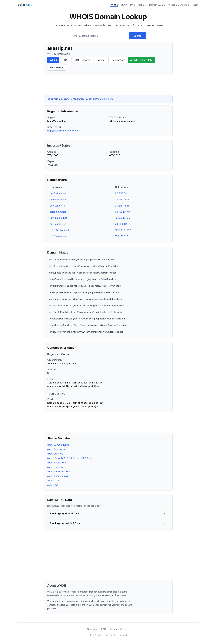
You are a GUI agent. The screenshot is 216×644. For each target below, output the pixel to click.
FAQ (104, 629)
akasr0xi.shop (55, 454)
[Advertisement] (108, 85)
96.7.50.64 (121, 193)
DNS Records (83, 60)
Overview (92, 629)
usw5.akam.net (58, 199)
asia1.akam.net (58, 212)
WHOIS (114, 5)
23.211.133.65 (122, 206)
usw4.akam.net (58, 218)
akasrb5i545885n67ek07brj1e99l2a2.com (71, 458)
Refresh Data (57, 67)
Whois (53, 60)
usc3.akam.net (58, 193)
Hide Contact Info (141, 60)
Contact (125, 629)
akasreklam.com (57, 463)
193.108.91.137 (123, 230)
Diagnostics (117, 60)
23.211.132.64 (122, 199)
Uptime (142, 5)
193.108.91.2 (122, 236)
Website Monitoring (179, 5)
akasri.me (53, 485)
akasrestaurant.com (59, 472)
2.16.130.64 (121, 224)
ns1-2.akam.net (58, 236)
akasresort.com (56, 467)
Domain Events (157, 5)
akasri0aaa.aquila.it (58, 476)
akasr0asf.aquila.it (57, 449)
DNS (133, 5)
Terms (113, 629)
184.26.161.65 (122, 218)
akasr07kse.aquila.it (58, 445)
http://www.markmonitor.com (64, 131)
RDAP (124, 5)
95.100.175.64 (123, 212)
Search (138, 36)
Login (195, 5)
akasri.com (53, 480)
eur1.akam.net (58, 224)
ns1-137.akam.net (59, 230)
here (110, 99)
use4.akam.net (58, 206)
